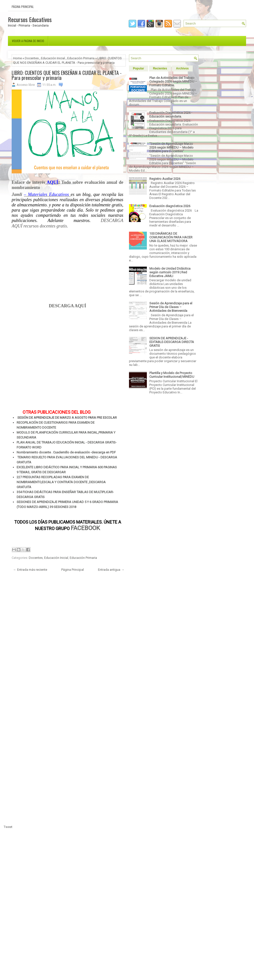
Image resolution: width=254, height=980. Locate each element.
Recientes (160, 68)
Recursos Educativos (30, 19)
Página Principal (23, 7)
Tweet (8, 827)
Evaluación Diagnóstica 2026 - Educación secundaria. (171, 115)
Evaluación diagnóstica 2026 (170, 206)
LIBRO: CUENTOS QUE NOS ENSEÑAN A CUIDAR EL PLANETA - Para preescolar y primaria (67, 75)
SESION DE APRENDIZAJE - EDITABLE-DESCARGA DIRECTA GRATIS (172, 342)
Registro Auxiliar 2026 (165, 179)
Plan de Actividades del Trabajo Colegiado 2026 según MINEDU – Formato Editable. (173, 81)
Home (17, 58)
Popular (139, 68)
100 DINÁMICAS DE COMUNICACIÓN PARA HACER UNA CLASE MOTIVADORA (171, 237)
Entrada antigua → (111, 570)
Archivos (182, 68)
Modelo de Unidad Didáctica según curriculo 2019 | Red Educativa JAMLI (170, 272)
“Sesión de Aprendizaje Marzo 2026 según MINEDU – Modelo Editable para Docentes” (171, 147)
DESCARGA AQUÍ (68, 306)
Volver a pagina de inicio (28, 41)
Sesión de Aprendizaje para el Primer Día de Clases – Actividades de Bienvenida (171, 307)
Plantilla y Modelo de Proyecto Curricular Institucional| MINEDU (172, 375)
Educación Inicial (53, 58)
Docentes (32, 58)
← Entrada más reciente (30, 570)
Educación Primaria (81, 58)
